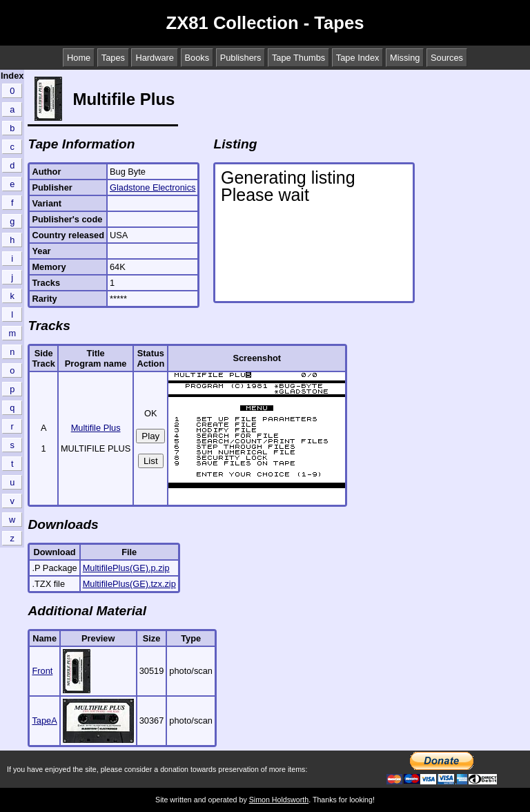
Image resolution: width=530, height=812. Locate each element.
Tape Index (358, 58)
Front (42, 671)
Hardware (154, 58)
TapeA (44, 721)
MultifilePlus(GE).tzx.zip (129, 584)
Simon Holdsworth (279, 800)
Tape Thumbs (298, 58)
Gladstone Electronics (153, 187)
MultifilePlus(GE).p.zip (126, 568)
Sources (447, 58)
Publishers (241, 58)
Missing (405, 58)
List (151, 461)
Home (79, 58)
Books (197, 58)
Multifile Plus (96, 428)
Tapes (113, 58)
